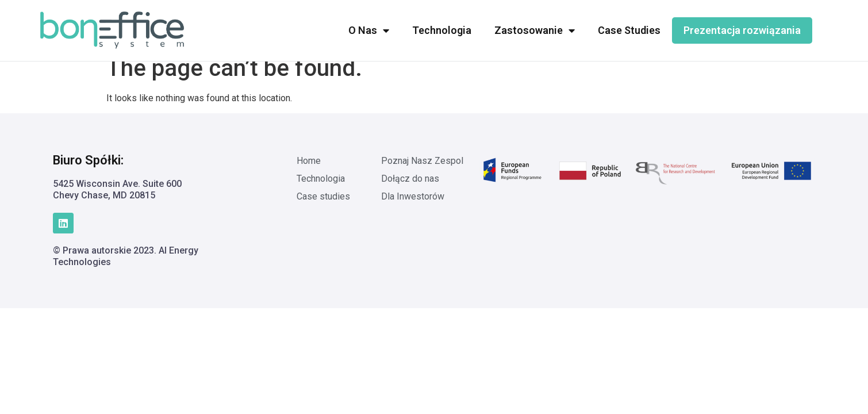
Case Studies (629, 30)
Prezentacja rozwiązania (742, 30)
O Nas (369, 30)
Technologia (442, 30)
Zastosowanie (535, 30)
